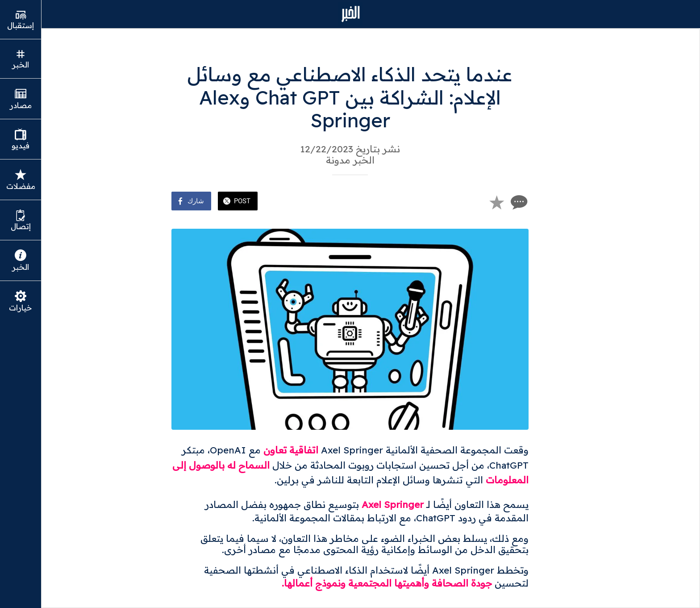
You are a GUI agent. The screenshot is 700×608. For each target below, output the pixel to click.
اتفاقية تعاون (291, 450)
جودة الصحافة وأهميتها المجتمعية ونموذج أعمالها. (387, 583)
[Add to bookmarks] (496, 202)
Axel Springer (393, 504)
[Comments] (518, 202)
